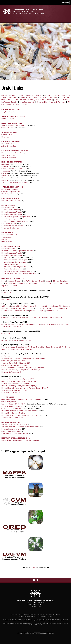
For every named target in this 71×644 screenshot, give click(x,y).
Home (4, 281)
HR (2, 283)
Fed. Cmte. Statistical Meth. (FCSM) (13, 404)
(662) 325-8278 (36, 606)
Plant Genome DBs (61, 100)
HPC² (36, 97)
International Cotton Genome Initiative (15, 434)
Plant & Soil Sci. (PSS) (38, 311)
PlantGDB (5, 180)
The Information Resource (15, 182)
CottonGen (5, 164)
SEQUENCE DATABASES (10, 132)
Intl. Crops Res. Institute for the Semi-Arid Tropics (19, 411)
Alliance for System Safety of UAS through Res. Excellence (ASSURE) (25, 358)
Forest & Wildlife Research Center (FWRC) (16, 383)
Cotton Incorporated (9, 402)
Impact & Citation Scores (49, 97)
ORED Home (6, 333)
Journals (62, 97)
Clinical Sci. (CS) (35, 317)
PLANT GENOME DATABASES (12, 162)
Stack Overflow (7, 242)
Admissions (33, 283)
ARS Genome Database (10, 189)
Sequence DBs (42, 102)
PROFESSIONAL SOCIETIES (11, 422)
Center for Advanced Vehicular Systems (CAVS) (18, 379)
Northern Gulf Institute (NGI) (12, 372)
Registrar (5, 286)
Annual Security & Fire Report (52, 615)
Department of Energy (9, 207)
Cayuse (48, 281)
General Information (10, 97)
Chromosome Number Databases (13, 95)
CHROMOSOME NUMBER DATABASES (15, 151)
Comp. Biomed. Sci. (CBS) (19, 317)
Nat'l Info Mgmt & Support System (16, 221)
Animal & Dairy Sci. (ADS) (38, 306)
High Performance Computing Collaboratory (43, 634)
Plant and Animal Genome (11, 201)
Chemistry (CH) (27, 340)
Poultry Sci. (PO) (52, 311)
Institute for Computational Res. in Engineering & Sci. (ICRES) (23, 368)
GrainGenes (6, 171)
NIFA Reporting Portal (12, 219)
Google (4, 112)
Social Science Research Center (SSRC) (15, 390)
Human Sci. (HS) (7, 311)
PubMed (4, 119)
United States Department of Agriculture (16, 217)
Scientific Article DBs (27, 102)
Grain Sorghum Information (11, 408)
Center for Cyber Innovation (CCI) (13, 361)
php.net (4, 239)
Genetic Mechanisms (11, 264)
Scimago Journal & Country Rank (13, 126)
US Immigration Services (10, 228)
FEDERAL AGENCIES (8, 205)
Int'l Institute (23, 283)
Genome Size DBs (26, 97)
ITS (54, 281)
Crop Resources (50, 95)
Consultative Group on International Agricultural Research (22, 399)
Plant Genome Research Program (15, 260)
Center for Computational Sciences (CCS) (16, 363)
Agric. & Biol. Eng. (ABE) (20, 306)
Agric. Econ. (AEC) (55, 306)
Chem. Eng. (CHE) (37, 347)
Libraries (43, 283)
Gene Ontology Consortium (11, 192)
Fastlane (7, 258)
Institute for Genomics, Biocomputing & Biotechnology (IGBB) (23, 370)
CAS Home (5, 340)
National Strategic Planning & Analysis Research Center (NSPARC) (25, 388)
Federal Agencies (64, 95)
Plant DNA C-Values (8, 144)
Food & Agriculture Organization (13, 406)
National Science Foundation (12, 214)
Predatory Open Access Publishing (40, 100)
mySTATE (27, 281)
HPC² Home (6, 356)
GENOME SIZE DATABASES (11, 141)
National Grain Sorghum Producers (14, 413)
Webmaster (37, 632)
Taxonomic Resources (57, 102)
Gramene (5, 173)
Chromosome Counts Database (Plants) (15, 153)
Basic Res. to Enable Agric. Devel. (15, 267)
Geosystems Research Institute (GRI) (14, 365)
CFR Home (5, 324)
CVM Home (5, 317)
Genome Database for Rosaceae (13, 169)
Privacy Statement (16, 615)
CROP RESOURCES (8, 397)
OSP (7, 283)
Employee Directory (15, 281)
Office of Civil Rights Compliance (37, 623)
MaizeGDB (5, 176)
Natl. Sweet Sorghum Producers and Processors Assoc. (21, 415)
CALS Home (6, 306)
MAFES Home (6, 299)
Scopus (12, 119)
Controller (13, 286)
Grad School (52, 283)
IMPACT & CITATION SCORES (12, 123)
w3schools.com (7, 237)
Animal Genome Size (9, 146)
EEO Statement (25, 615)
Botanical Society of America (12, 429)
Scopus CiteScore (8, 128)
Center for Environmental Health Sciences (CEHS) (19, 381)
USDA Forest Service (9, 223)
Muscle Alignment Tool (10, 194)
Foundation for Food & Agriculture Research (17, 251)
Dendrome (5, 166)
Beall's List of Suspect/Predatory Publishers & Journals (21, 440)
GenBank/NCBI (7, 135)
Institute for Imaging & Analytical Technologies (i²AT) (20, 386)
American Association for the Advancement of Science (21, 427)
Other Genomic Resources (16, 100)
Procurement (63, 283)
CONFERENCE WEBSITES (10, 198)
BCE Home (5, 347)
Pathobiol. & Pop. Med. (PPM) (52, 317)
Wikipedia (12, 112)
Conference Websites (35, 95)
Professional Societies (9, 102)
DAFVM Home (6, 292)
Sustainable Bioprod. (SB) (30, 324)
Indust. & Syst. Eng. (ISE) (25, 349)
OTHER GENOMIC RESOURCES (12, 187)
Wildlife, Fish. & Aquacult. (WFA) (52, 324)
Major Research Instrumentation (15, 262)
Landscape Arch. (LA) (21, 311)
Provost (13, 283)
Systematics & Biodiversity (13, 269)
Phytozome (5, 137)
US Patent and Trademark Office (13, 226)
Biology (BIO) (15, 340)
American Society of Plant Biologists (14, 424)
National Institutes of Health (12, 212)
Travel (41, 281)
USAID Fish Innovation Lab (11, 393)
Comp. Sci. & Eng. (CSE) (54, 347)
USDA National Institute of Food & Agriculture (20, 273)
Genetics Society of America (11, 431)
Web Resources (22, 104)
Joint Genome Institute (12, 210)
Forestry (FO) (15, 324)
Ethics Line (33, 615)
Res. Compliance (62, 281)
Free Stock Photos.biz (9, 235)
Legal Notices (40, 615)
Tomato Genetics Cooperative (12, 418)
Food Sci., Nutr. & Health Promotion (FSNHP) (52, 308)
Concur (35, 281)
